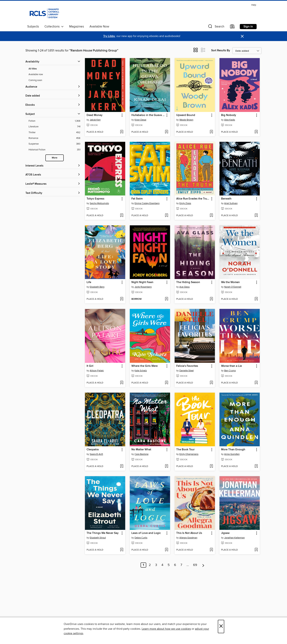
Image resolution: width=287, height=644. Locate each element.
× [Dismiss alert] (242, 36)
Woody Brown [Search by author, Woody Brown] (186, 120)
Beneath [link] (226, 199)
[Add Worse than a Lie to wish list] (256, 383)
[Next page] (203, 565)
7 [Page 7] (181, 565)
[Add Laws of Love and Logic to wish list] (166, 550)
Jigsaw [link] (225, 533)
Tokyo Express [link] (95, 199)
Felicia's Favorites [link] (187, 366)
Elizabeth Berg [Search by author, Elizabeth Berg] (97, 287)
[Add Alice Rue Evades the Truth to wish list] (211, 216)
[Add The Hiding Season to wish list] (211, 299)
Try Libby (109, 36)
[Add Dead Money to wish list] (122, 132)
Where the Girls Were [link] (145, 366)
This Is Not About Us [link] (189, 533)
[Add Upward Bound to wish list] (211, 132)
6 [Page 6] (175, 565)
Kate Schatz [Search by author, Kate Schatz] (141, 371)
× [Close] (221, 627)
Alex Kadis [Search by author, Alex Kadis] (230, 120)
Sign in (248, 27)
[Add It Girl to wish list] (122, 383)
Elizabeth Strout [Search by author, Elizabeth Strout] (98, 538)
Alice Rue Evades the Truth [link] (193, 199)
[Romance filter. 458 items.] (54, 138)
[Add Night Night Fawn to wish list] (166, 299)
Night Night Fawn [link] (142, 282)
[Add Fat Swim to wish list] (166, 216)
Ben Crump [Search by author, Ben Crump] (230, 371)
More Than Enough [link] (233, 450)
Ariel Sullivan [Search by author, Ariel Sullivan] (231, 203)
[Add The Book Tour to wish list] (211, 466)
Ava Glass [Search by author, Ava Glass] (184, 287)
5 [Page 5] (169, 565)
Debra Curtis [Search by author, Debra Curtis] (141, 538)
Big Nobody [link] (229, 115)
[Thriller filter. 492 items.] (54, 133)
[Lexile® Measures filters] (53, 184)
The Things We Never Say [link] (103, 533)
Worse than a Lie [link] (231, 366)
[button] (216, 27)
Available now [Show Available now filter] (36, 74)
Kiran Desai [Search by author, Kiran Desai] (140, 120)
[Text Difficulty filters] (53, 193)
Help (254, 5)
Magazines (77, 27)
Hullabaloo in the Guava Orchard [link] (148, 115)
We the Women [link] (230, 282)
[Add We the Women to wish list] (256, 299)
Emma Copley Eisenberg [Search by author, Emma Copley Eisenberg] (147, 203)
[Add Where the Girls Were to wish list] (166, 383)
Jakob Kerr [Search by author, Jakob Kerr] (95, 120)
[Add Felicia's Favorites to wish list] (211, 383)
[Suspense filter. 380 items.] (54, 144)
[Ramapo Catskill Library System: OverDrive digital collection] (44, 13)
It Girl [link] (90, 366)
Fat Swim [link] (137, 199)
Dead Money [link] (95, 115)
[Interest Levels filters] (53, 166)
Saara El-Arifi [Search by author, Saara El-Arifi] (96, 454)
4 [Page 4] (162, 565)
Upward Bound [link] (186, 115)
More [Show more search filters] (55, 158)
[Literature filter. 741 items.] (54, 127)
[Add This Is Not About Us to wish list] (211, 550)
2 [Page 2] (150, 565)
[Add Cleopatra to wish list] (122, 466)
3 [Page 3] (156, 565)
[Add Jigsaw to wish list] (256, 550)
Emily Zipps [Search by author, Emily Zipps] (185, 203)
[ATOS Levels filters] (53, 175)
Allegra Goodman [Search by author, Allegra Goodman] (188, 538)
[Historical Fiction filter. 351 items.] (54, 150)
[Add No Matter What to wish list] (166, 466)
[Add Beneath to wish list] (256, 216)
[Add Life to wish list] (122, 299)
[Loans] (232, 27)
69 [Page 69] (195, 565)
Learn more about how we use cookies (166, 629)
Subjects (33, 27)
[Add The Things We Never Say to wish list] (122, 550)
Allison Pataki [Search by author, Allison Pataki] (97, 371)
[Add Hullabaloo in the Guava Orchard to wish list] (166, 132)
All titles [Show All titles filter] (33, 69)
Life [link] (89, 282)
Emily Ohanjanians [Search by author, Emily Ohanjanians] (189, 454)
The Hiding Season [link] (188, 282)
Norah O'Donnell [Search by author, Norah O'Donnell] (233, 287)
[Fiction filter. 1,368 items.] (54, 121)
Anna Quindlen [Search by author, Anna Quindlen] (232, 454)
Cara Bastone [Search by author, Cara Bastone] (141, 454)
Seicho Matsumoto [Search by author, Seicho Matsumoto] (99, 203)
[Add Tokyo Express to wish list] (122, 216)
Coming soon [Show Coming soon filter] (35, 80)
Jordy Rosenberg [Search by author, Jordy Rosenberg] (143, 287)
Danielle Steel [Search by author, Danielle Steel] (187, 371)
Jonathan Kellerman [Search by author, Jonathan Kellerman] (234, 538)
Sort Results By (221, 50)
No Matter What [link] (141, 450)
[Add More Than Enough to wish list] (256, 466)
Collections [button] (54, 27)
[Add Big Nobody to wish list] (256, 132)
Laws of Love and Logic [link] (146, 533)
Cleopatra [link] (93, 450)
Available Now (99, 27)
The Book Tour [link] (185, 450)
